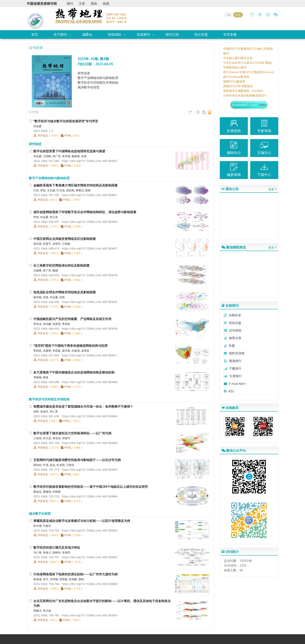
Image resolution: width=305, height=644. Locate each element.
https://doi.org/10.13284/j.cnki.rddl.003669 (90, 443)
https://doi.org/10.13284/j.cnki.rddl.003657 (90, 248)
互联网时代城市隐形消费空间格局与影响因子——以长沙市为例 (77, 460)
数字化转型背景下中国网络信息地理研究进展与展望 (69, 151)
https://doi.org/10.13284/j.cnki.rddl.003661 (90, 195)
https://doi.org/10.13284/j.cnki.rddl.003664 (90, 416)
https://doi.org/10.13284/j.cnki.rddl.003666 (90, 496)
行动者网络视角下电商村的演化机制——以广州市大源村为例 (75, 574)
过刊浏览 (233, 330)
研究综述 (84, 73)
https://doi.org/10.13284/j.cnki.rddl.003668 (90, 382)
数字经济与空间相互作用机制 (98, 82)
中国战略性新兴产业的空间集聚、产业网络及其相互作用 (72, 319)
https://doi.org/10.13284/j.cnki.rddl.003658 (90, 329)
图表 (94, 4)
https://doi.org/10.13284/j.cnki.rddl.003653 (90, 615)
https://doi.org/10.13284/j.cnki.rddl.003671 (90, 355)
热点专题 (201, 34)
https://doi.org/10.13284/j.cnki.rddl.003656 (90, 302)
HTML (66, 135)
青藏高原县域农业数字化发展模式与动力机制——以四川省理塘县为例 (82, 521)
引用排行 (233, 376)
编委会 (87, 34)
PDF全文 (43, 135)
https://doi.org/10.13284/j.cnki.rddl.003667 (90, 161)
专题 (229, 346)
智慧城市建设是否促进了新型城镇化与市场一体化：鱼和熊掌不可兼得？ (83, 406)
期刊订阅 (172, 34)
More (263, 105)
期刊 (70, 4)
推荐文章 (233, 338)
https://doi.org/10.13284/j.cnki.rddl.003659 (90, 222)
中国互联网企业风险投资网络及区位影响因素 (65, 239)
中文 (238, 15)
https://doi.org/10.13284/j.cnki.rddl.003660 (90, 584)
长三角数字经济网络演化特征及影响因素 (61, 265)
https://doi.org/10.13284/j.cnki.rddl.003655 (90, 530)
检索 (106, 4)
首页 (35, 34)
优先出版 (233, 323)
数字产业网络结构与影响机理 (98, 78)
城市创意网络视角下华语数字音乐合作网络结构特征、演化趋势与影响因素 (85, 212)
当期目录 (232, 315)
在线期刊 (143, 34)
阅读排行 (233, 361)
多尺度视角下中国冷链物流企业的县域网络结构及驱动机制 (74, 372)
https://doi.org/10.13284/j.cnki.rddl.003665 (90, 470)
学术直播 (230, 34)
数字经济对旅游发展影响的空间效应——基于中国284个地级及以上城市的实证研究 (91, 487)
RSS (229, 391)
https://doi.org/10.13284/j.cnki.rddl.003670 (90, 275)
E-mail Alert (235, 384)
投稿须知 (114, 34)
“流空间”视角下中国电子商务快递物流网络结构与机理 (70, 346)
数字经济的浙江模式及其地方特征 (57, 547)
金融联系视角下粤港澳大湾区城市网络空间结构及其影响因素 (75, 185)
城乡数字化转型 (89, 87)
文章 (82, 4)
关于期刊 (60, 34)
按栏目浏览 (234, 353)
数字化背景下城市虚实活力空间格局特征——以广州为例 (72, 433)
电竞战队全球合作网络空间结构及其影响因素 (65, 292)
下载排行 (233, 368)
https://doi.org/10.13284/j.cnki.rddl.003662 (90, 557)
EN (229, 15)
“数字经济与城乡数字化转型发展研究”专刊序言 (66, 121)
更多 (271, 189)
